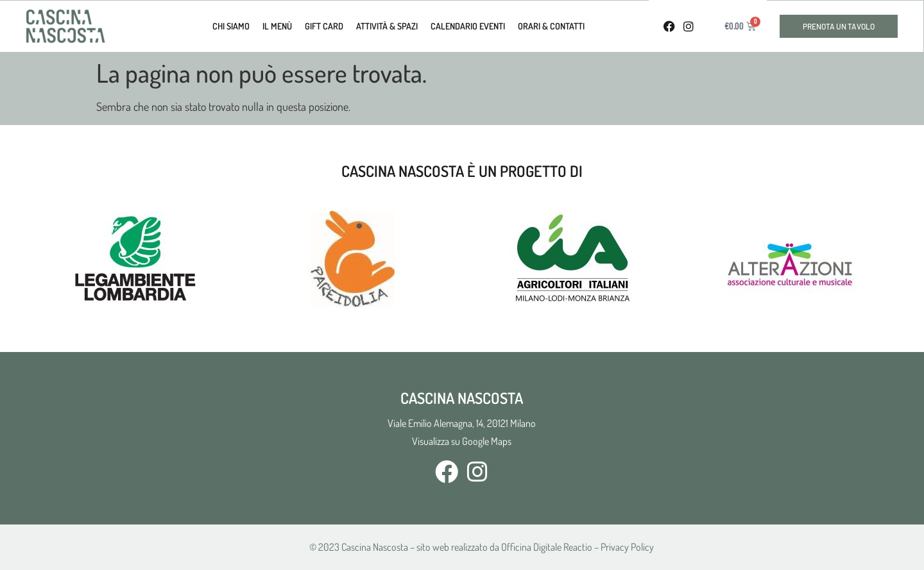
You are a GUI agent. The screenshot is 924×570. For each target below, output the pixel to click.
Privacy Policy (627, 547)
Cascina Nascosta (375, 547)
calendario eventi (468, 26)
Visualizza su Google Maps (462, 441)
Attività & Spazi (387, 26)
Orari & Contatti (551, 26)
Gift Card (324, 26)
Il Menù (277, 26)
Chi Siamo (231, 26)
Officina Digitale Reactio (547, 547)
